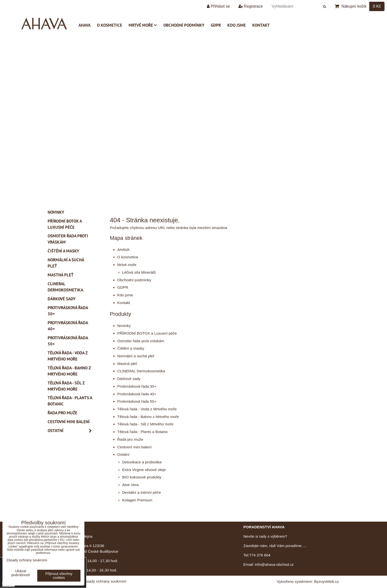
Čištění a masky (131, 348)
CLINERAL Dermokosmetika (141, 371)
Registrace (251, 6)
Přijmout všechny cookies (59, 576)
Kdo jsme (237, 25)
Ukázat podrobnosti (21, 573)
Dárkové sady (129, 379)
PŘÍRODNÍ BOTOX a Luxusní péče (147, 333)
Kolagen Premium (137, 500)
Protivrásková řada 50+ (137, 401)
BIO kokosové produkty (142, 477)
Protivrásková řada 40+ (137, 394)
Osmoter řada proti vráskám (141, 341)
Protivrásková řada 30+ (137, 386)
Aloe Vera (130, 485)
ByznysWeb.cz (327, 581)
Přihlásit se (218, 6)
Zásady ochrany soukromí (105, 581)
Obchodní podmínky (184, 25)
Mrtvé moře (143, 25)
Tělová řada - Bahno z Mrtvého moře (148, 417)
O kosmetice (110, 25)
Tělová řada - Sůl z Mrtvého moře (145, 424)
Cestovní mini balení (134, 447)
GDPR (216, 25)
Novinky (124, 326)
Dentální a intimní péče (142, 492)
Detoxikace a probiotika (142, 462)
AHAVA (85, 25)
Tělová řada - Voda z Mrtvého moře (147, 409)
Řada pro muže (130, 439)
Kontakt (261, 25)
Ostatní (123, 454)
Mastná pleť (127, 364)
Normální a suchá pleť (136, 356)
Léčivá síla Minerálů (139, 272)
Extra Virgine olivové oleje (144, 470)
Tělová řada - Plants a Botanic (143, 432)
